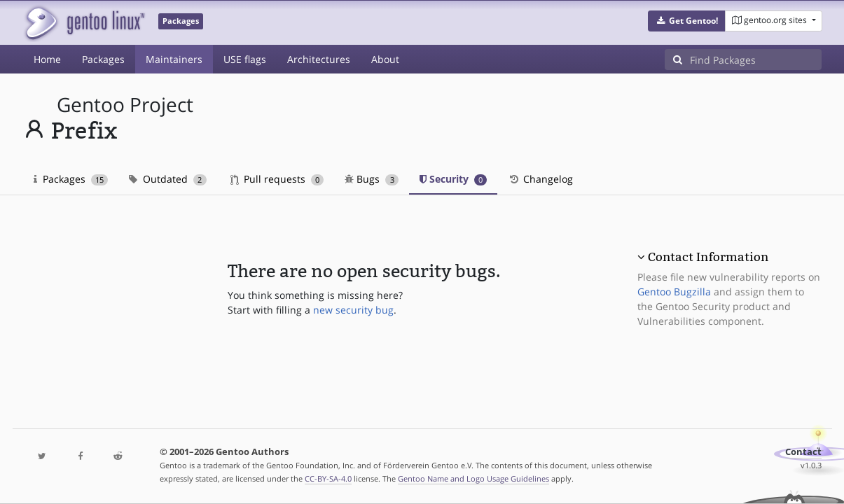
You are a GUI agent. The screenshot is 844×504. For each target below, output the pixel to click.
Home (47, 59)
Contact (803, 452)
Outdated (168, 179)
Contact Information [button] (708, 257)
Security (454, 179)
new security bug (353, 310)
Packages (103, 59)
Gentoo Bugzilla (674, 292)
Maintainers (174, 59)
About (385, 59)
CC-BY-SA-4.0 (328, 478)
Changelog (540, 179)
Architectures (319, 59)
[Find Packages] (756, 59)
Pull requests (277, 179)
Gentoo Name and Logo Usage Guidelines (473, 478)
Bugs (372, 179)
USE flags (245, 59)
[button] (687, 21)
